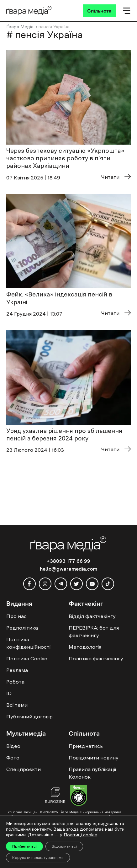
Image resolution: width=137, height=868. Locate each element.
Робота (15, 682)
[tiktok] (108, 584)
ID (9, 693)
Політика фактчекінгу (96, 658)
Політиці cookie (80, 835)
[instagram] (45, 584)
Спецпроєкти (24, 769)
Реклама (17, 670)
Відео (13, 746)
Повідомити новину (94, 758)
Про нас (16, 616)
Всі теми (17, 705)
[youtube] (92, 584)
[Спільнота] (99, 11)
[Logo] (29, 11)
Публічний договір (29, 716)
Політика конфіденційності (28, 643)
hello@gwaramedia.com (68, 569)
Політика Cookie (27, 658)
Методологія (85, 647)
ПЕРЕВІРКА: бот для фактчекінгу (94, 631)
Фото (13, 758)
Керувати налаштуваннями (38, 858)
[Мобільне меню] (127, 11)
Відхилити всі (64, 846)
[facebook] (29, 584)
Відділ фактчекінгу (92, 616)
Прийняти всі (24, 846)
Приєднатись (86, 746)
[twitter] (76, 584)
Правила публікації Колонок (92, 773)
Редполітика (22, 628)
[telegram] (61, 584)
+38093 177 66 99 (68, 561)
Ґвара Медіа (20, 27)
